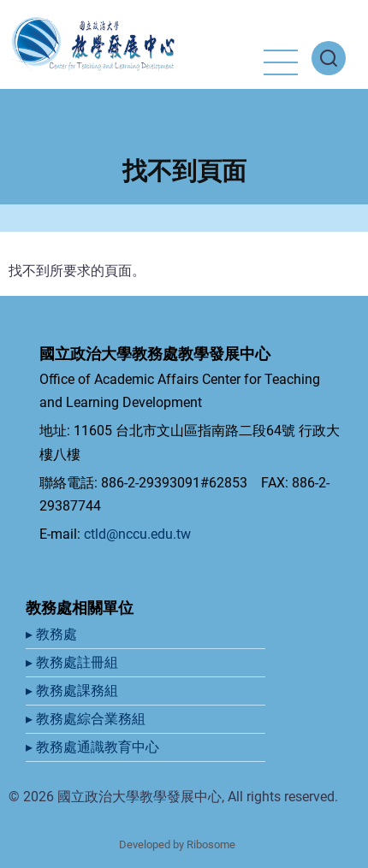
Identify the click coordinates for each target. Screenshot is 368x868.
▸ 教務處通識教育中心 (94, 747)
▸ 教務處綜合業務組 (87, 719)
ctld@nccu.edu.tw (137, 534)
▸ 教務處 (53, 634)
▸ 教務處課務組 (74, 691)
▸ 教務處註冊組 (74, 662)
